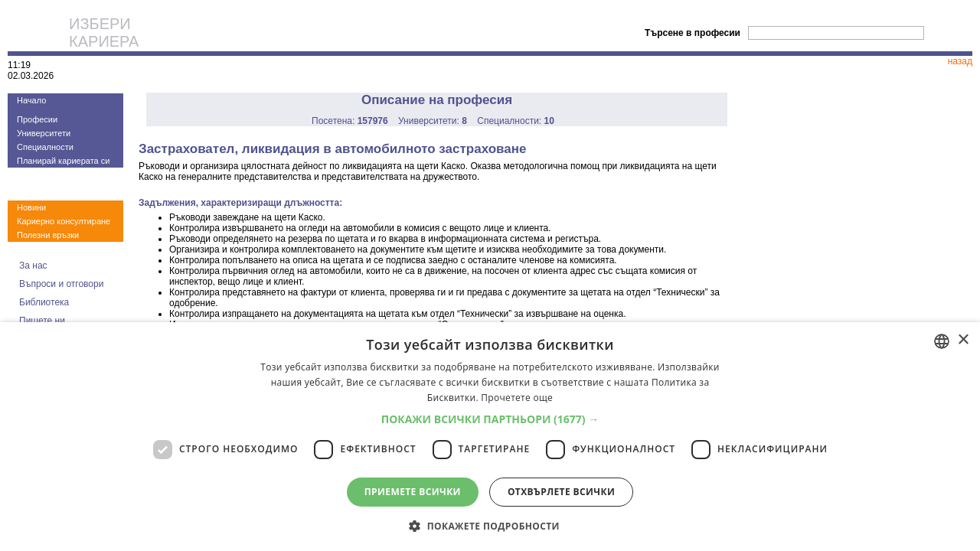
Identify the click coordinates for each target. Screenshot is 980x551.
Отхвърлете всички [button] (561, 492)
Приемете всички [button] (413, 492)
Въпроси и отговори (61, 284)
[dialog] (490, 437)
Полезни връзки (48, 235)
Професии (37, 119)
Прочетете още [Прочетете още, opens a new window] (517, 398)
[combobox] (942, 341)
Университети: (433, 121)
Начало (31, 100)
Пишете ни (42, 321)
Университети (44, 133)
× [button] (963, 340)
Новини (31, 207)
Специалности (45, 147)
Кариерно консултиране (64, 221)
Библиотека (44, 302)
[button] (490, 419)
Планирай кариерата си (63, 161)
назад (960, 61)
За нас (33, 266)
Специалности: (516, 121)
